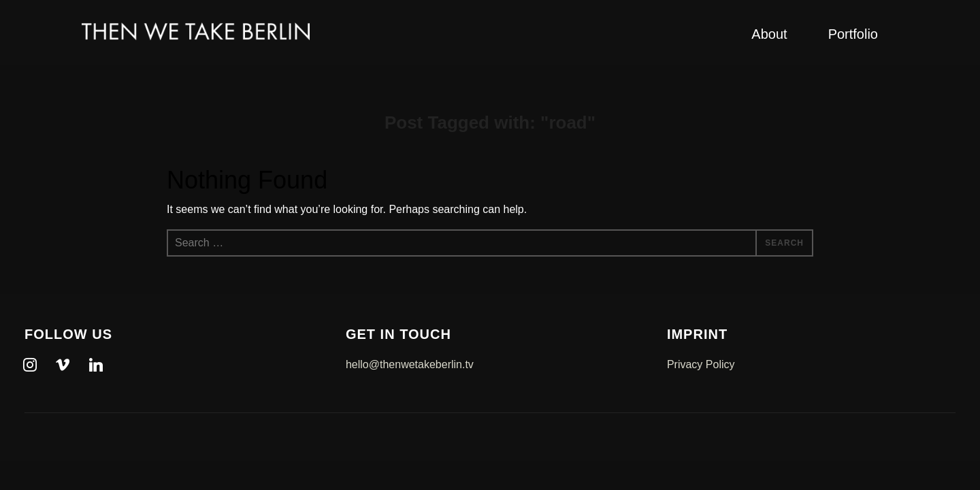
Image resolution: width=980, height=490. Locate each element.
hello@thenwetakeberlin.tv (410, 364)
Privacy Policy (701, 364)
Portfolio (853, 34)
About (769, 34)
